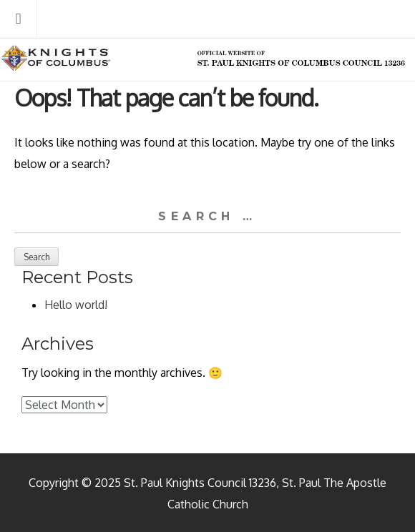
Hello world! (76, 305)
